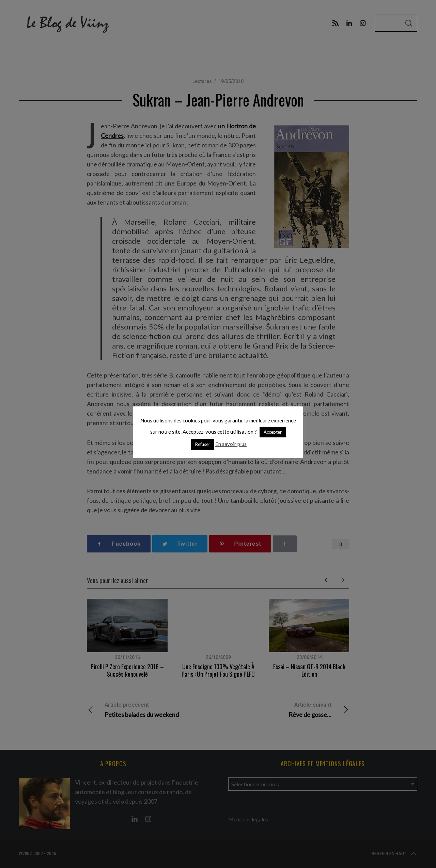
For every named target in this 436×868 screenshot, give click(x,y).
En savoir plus (231, 444)
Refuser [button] (203, 444)
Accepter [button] (273, 432)
